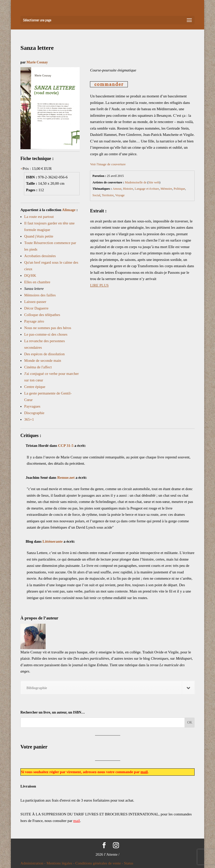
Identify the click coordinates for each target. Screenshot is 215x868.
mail (144, 772)
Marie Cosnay (37, 62)
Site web (154, 182)
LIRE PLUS (99, 285)
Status (129, 863)
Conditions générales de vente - (100, 863)
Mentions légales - (61, 863)
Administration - (33, 863)
